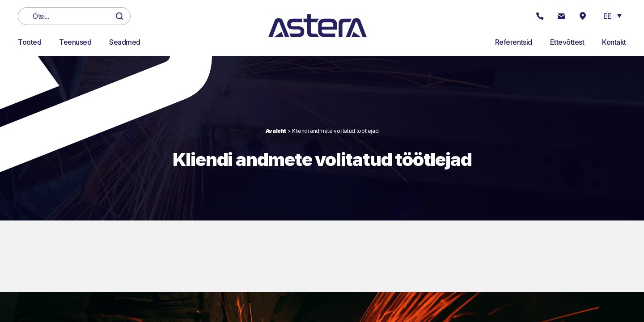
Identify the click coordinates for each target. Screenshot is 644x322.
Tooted (30, 42)
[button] (612, 16)
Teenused (75, 42)
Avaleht (276, 131)
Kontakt (614, 42)
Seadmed (125, 42)
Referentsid (514, 42)
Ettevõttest (567, 42)
